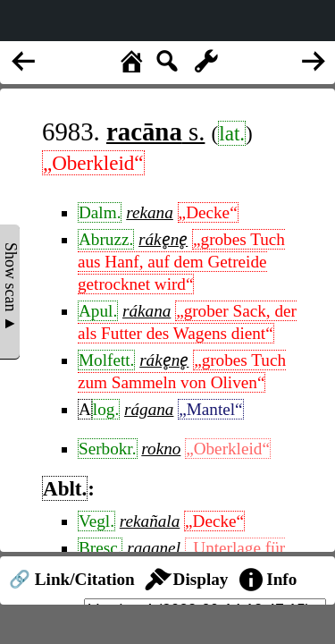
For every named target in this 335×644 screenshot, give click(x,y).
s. (155, 131)
